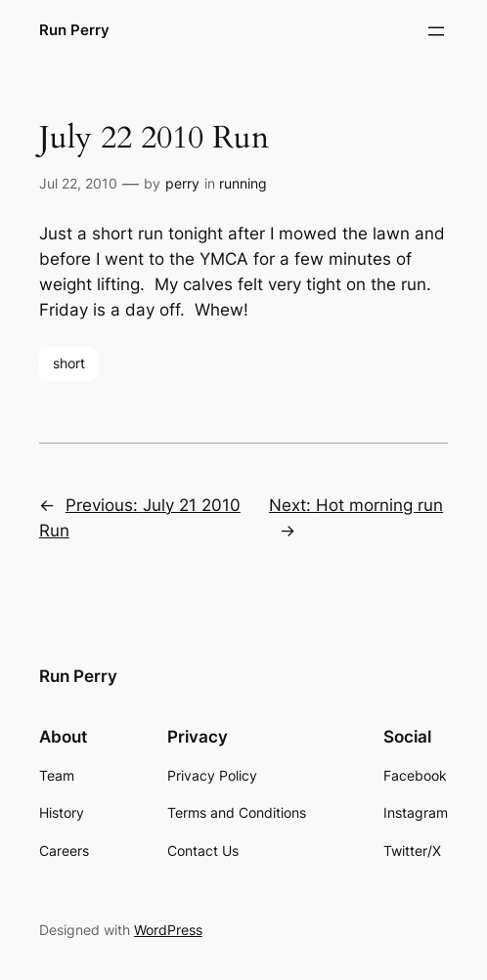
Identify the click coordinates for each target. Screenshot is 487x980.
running (243, 183)
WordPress (168, 930)
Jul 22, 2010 (78, 183)
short (69, 363)
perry (182, 183)
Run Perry (74, 30)
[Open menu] (436, 31)
